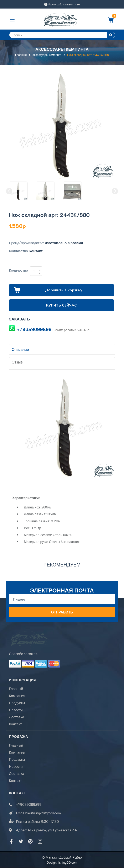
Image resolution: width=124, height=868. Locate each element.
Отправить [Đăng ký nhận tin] (62, 612)
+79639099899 (34, 329)
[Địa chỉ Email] (62, 599)
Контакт (15, 724)
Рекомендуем (62, 564)
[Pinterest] (30, 841)
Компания (17, 695)
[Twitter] (21, 841)
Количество (18, 270)
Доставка (17, 717)
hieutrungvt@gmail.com (43, 813)
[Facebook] (11, 841)
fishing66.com (67, 862)
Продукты (17, 702)
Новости (16, 710)
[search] (62, 35)
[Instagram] (40, 841)
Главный (16, 688)
